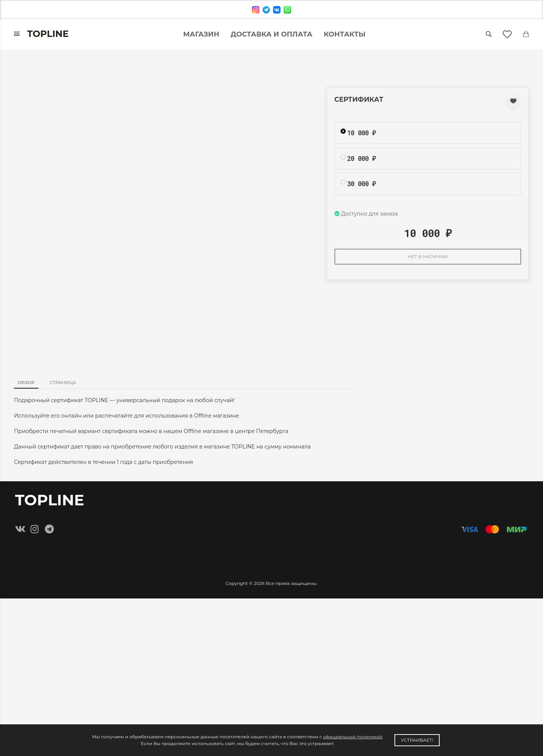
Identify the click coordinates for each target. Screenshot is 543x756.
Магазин (201, 34)
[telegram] (266, 10)
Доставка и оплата (271, 34)
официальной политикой (353, 737)
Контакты (345, 34)
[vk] (277, 10)
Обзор (26, 382)
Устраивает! (417, 740)
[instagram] (256, 10)
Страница (63, 382)
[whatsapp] (287, 10)
